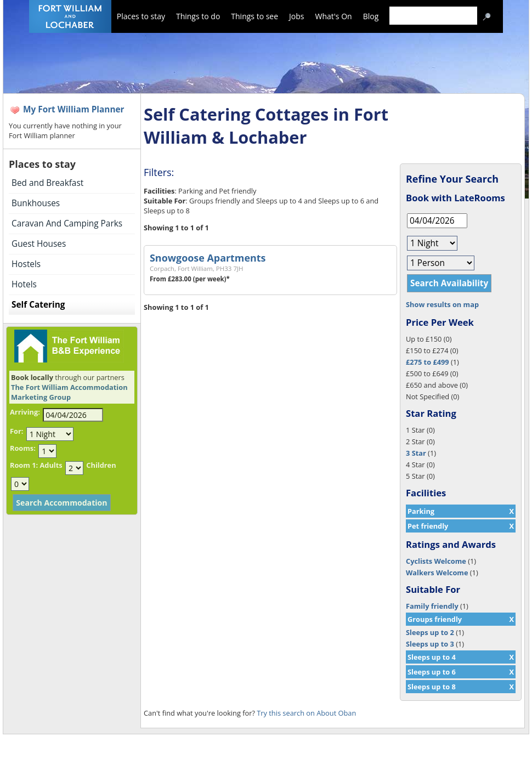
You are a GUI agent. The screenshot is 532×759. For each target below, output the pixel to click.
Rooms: (23, 448)
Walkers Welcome (437, 573)
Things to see (254, 16)
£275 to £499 (428, 362)
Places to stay (141, 16)
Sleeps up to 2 (430, 632)
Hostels (26, 264)
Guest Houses (39, 244)
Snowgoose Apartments (208, 258)
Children (101, 465)
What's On (334, 16)
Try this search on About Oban (306, 713)
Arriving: (25, 412)
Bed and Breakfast (47, 183)
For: (16, 431)
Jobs (296, 16)
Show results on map (442, 304)
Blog (371, 16)
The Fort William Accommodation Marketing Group (69, 392)
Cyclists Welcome (436, 561)
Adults (51, 465)
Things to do (198, 16)
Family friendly (432, 606)
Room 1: (24, 465)
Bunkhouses (36, 203)
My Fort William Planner (74, 109)
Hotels (24, 284)
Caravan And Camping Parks (67, 223)
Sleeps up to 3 (430, 644)
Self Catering (38, 305)
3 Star (416, 453)
